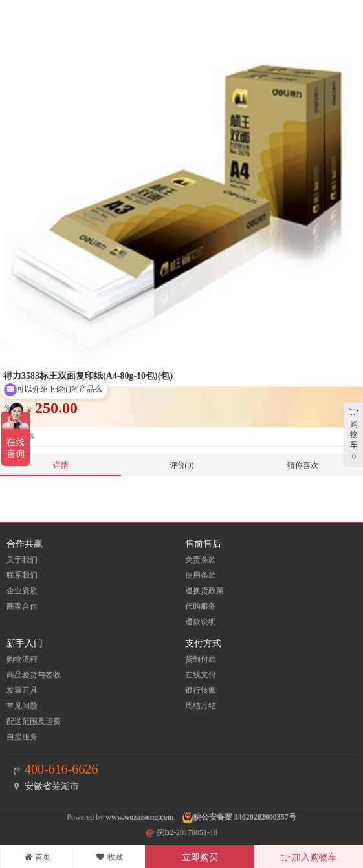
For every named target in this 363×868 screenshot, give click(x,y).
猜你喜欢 (303, 465)
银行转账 (201, 690)
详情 (61, 465)
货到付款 (201, 659)
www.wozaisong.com (139, 817)
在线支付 (201, 675)
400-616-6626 (61, 769)
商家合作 (22, 606)
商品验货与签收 (34, 675)
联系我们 (22, 575)
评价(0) (182, 465)
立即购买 (200, 857)
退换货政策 (204, 591)
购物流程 (22, 659)
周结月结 (201, 706)
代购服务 (201, 606)
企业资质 (22, 591)
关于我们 (22, 560)
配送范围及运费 (34, 721)
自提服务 (22, 737)
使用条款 (201, 575)
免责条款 (201, 560)
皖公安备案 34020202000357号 (245, 817)
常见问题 (22, 706)
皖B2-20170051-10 (181, 832)
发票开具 (22, 690)
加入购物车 (309, 857)
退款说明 (201, 622)
